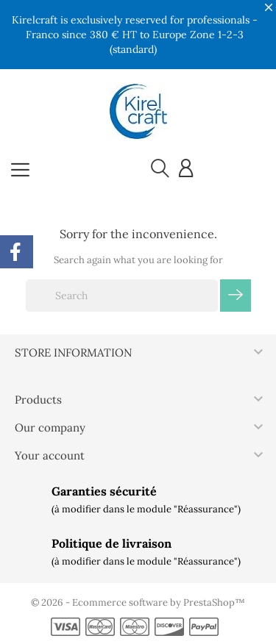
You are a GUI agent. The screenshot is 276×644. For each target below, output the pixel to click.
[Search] (122, 296)
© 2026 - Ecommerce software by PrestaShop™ (138, 602)
